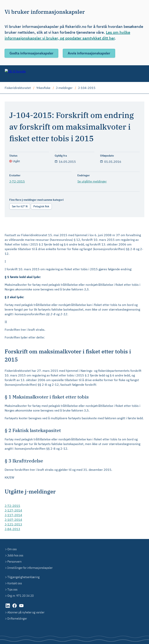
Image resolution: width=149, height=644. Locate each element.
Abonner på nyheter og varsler (26, 612)
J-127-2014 (13, 510)
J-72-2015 (17, 181)
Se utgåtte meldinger (92, 181)
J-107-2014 (13, 520)
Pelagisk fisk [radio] (41, 206)
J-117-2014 (13, 515)
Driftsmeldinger (17, 618)
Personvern (14, 561)
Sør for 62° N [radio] (20, 206)
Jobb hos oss (15, 555)
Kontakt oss (15, 583)
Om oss (12, 549)
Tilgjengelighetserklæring (23, 577)
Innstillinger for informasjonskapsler (30, 568)
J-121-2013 (13, 524)
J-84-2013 (12, 529)
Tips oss (12, 589)
